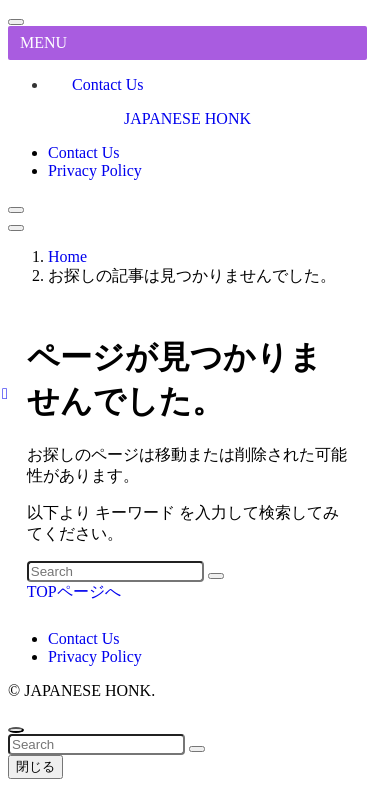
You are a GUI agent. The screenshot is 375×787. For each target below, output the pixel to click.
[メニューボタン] (16, 228)
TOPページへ (74, 591)
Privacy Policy (95, 656)
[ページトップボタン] (16, 730)
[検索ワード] (115, 571)
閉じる (35, 766)
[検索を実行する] (216, 576)
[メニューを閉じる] (16, 22)
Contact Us (108, 84)
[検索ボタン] (16, 210)
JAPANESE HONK (187, 118)
